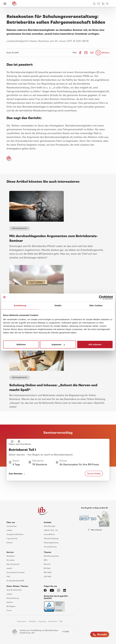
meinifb (9, 568)
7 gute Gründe (12, 539)
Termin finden (94, 474)
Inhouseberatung (50, 547)
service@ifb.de (49, 534)
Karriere (10, 543)
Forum (9, 611)
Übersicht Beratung (51, 539)
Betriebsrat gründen (51, 556)
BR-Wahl (47, 568)
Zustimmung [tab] (20, 305)
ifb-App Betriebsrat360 (15, 581)
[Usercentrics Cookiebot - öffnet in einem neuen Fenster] (101, 297)
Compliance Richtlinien (15, 534)
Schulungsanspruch (20, 228)
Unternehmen (12, 526)
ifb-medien (11, 560)
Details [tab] (58, 305)
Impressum (42, 621)
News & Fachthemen (14, 590)
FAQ (8, 577)
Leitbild (9, 530)
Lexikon (9, 594)
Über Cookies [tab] (96, 305)
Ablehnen (21, 344)
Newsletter (11, 556)
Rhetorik (47, 564)
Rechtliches (53, 621)
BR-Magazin (11, 606)
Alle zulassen (95, 344)
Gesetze (10, 602)
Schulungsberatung (51, 543)
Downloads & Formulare (16, 573)
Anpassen (58, 344)
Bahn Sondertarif (13, 564)
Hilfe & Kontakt (50, 526)
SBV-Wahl (48, 573)
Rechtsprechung (13, 598)
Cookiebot (32, 621)
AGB (61, 621)
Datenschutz (22, 621)
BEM (46, 560)
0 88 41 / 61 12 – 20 (51, 530)
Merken (106, 53)
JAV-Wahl (48, 577)
